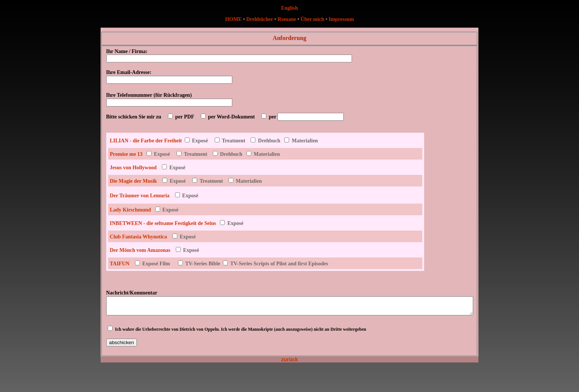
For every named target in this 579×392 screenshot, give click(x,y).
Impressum (341, 19)
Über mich (313, 19)
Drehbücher (260, 19)
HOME (233, 19)
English (289, 8)
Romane (287, 19)
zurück (289, 363)
